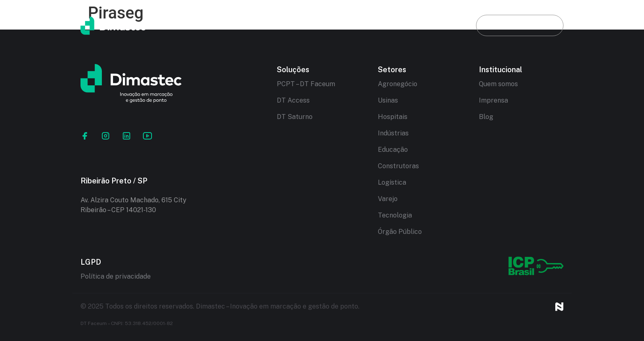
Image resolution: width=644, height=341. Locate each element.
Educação (393, 150)
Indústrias (393, 133)
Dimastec (263, 25)
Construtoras (398, 166)
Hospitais (393, 117)
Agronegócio (398, 84)
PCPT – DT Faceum (306, 84)
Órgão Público (400, 232)
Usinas (388, 100)
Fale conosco (520, 25)
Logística (392, 182)
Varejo (388, 199)
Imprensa (493, 100)
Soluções (326, 25)
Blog (439, 25)
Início (207, 25)
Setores (386, 25)
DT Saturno (295, 117)
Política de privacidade (116, 276)
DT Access (293, 100)
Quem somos (498, 84)
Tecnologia (395, 215)
